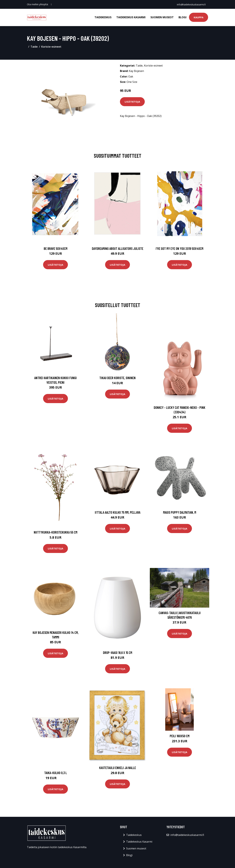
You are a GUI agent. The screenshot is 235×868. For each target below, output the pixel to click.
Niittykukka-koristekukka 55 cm (56, 532)
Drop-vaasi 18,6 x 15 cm (118, 653)
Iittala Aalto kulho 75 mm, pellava (118, 512)
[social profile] (51, 4)
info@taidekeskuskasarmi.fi (191, 4)
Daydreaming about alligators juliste (118, 248)
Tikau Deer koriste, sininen (117, 378)
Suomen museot (162, 17)
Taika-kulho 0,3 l (56, 773)
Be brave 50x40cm (56, 248)
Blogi (183, 17)
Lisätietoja (132, 102)
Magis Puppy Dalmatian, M (180, 512)
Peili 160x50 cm (180, 736)
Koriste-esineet (51, 47)
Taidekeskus (103, 17)
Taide (34, 47)
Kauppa (199, 17)
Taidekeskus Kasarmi (131, 17)
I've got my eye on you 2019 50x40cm (180, 248)
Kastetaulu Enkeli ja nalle (118, 768)
